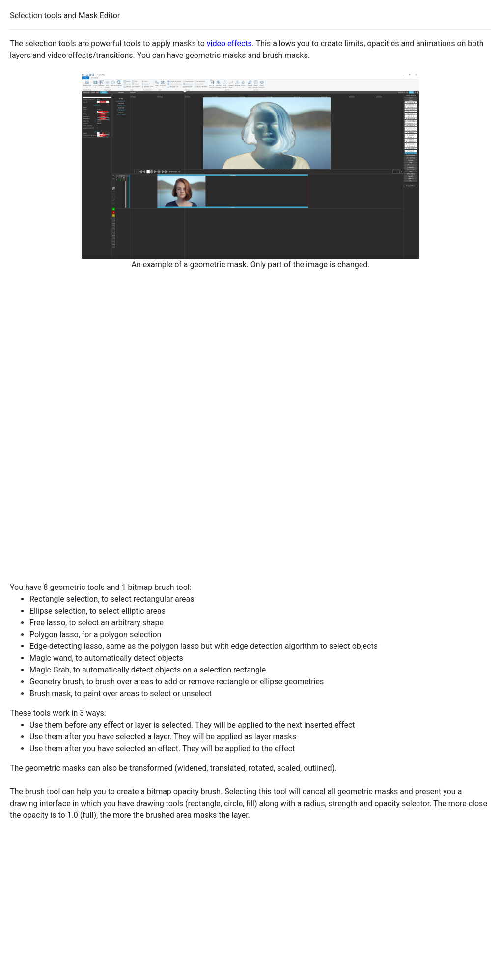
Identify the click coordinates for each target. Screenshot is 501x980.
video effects (229, 43)
